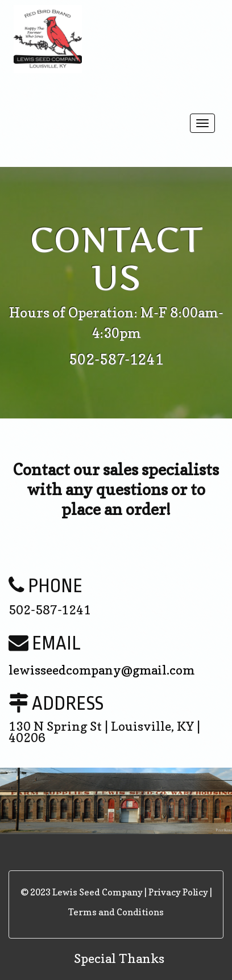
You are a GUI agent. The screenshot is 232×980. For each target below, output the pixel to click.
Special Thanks (119, 958)
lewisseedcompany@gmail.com (101, 670)
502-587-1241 (116, 359)
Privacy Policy (178, 892)
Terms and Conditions (116, 912)
